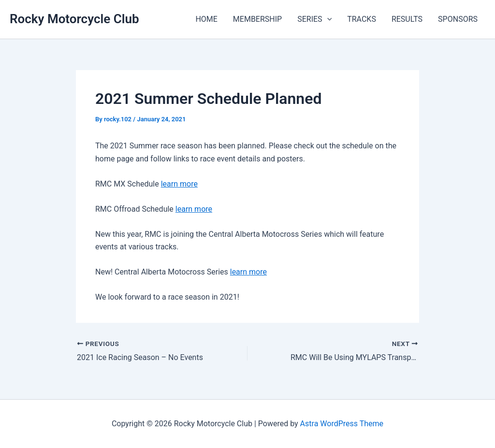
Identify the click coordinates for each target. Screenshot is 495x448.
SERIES (314, 19)
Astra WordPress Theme (342, 424)
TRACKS (362, 19)
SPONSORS (458, 19)
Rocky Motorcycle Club (74, 19)
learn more (179, 184)
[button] (327, 19)
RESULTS (407, 19)
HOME (206, 19)
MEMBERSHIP (257, 19)
